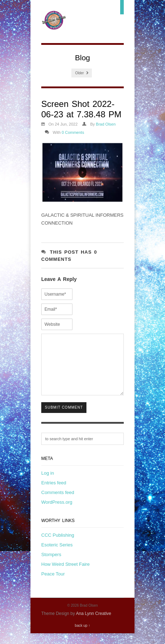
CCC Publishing (58, 546)
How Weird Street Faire (65, 575)
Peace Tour (53, 585)
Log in (48, 484)
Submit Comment (64, 418)
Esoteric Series (57, 556)
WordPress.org (57, 513)
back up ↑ (83, 636)
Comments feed (58, 503)
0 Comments (73, 132)
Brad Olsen (106, 124)
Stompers (51, 565)
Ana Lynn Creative (94, 624)
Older (81, 73)
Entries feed (54, 493)
